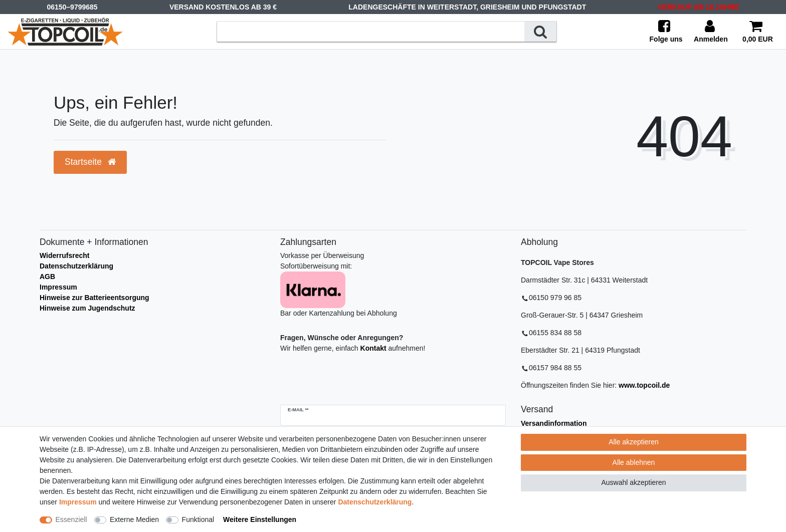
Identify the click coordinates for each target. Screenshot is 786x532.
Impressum (58, 287)
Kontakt (373, 348)
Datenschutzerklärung (76, 266)
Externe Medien (134, 519)
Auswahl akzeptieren (633, 482)
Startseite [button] (90, 162)
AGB (47, 277)
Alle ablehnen (634, 462)
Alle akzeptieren (634, 442)
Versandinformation (554, 423)
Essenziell (71, 519)
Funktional (198, 519)
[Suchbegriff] (371, 31)
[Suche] (540, 31)
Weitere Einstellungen (260, 519)
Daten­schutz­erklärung (375, 502)
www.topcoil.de (644, 385)
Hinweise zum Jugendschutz (87, 308)
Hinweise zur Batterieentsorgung (94, 298)
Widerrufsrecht (64, 255)
